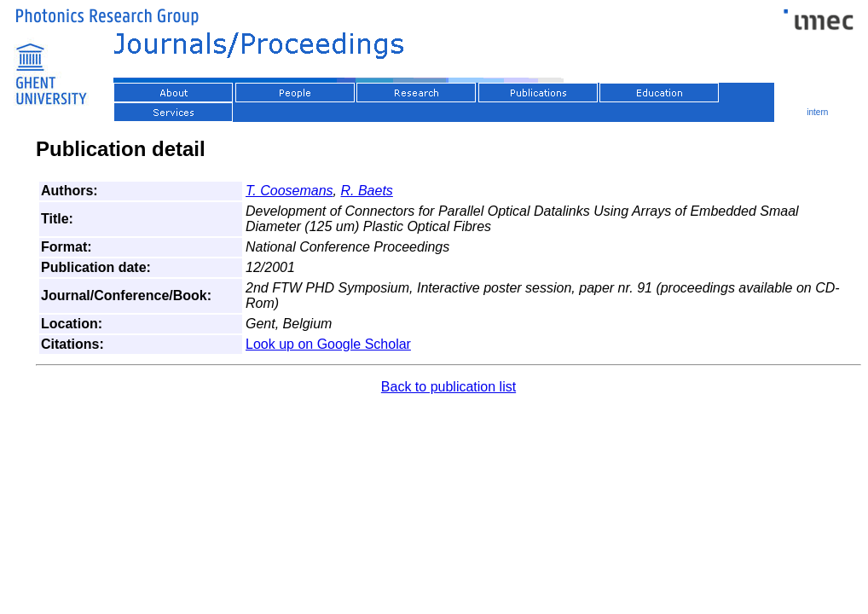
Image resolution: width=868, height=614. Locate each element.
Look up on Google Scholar (328, 344)
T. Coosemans (289, 191)
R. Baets (366, 191)
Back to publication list (448, 387)
